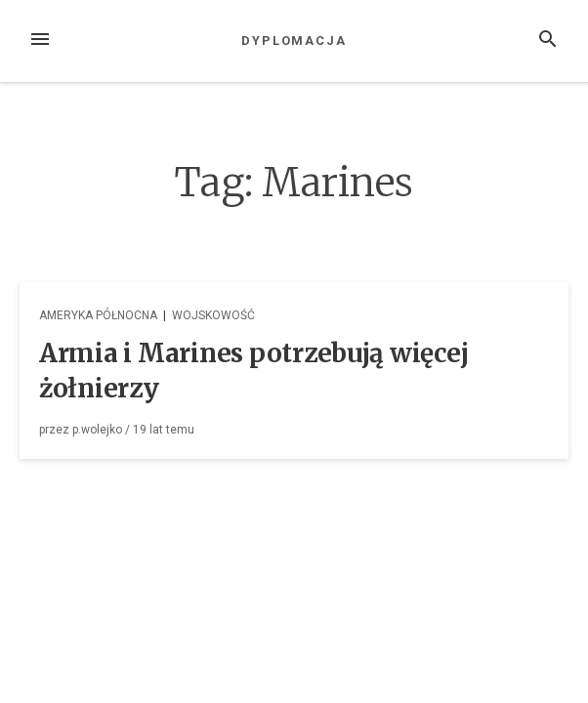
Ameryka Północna (98, 315)
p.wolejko (97, 430)
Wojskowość (213, 315)
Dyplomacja (294, 41)
